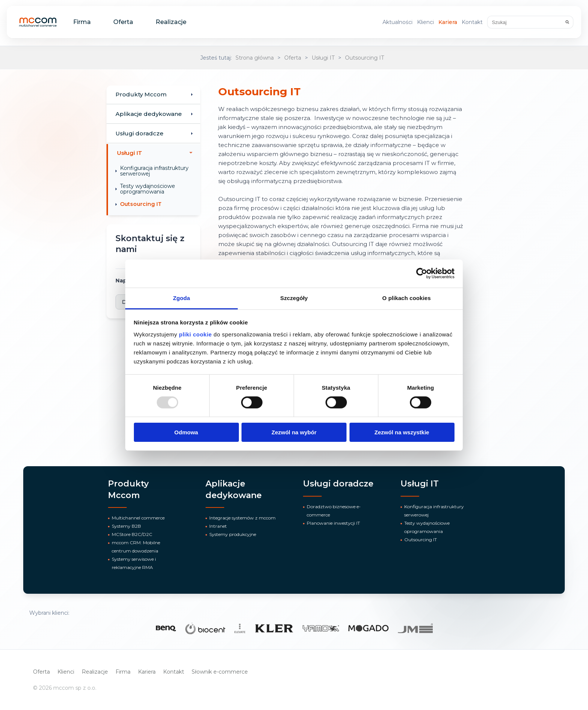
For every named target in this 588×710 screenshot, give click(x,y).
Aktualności (397, 22)
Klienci (425, 22)
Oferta (123, 22)
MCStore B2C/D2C (132, 534)
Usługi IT (323, 58)
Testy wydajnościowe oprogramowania (148, 189)
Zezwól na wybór (294, 432)
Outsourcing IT (364, 58)
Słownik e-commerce (220, 672)
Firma (82, 22)
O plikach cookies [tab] (406, 298)
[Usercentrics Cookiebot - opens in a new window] (422, 273)
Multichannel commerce (138, 518)
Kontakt (472, 22)
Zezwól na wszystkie (402, 432)
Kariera (448, 22)
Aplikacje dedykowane (149, 114)
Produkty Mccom (141, 94)
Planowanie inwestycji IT (333, 523)
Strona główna (255, 58)
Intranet (218, 526)
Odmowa (186, 432)
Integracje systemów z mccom (242, 518)
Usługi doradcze (139, 133)
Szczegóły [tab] (294, 298)
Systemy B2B (126, 526)
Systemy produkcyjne (233, 534)
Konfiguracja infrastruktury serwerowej (154, 171)
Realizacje (171, 22)
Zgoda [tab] (181, 298)
